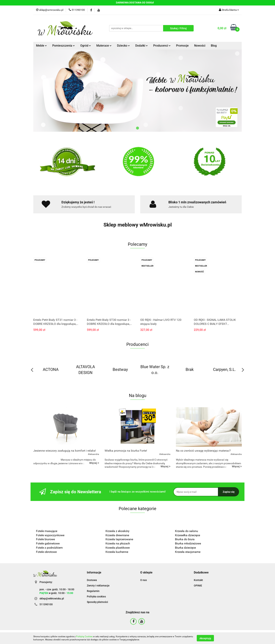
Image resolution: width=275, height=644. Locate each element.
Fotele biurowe (45, 539)
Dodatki (142, 46)
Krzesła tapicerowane (119, 539)
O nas (144, 580)
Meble (41, 46)
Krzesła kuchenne (117, 552)
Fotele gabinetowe (48, 543)
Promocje (182, 46)
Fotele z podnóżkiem (49, 548)
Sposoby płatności (97, 602)
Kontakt (198, 580)
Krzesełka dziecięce (188, 535)
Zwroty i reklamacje (98, 586)
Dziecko (123, 46)
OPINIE (198, 586)
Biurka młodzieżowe (188, 543)
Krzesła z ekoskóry (117, 531)
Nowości (200, 46)
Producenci (162, 46)
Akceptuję (205, 638)
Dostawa (92, 580)
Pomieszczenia (64, 46)
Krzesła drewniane (117, 535)
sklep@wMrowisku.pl (52, 599)
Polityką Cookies (84, 637)
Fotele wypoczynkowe (50, 535)
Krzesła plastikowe (118, 548)
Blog (214, 46)
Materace (104, 46)
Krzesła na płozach (118, 543)
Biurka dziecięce (186, 548)
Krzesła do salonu (187, 531)
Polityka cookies (96, 596)
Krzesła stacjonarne (188, 552)
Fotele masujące (47, 531)
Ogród (86, 46)
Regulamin (93, 591)
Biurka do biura (185, 539)
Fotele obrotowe (46, 552)
